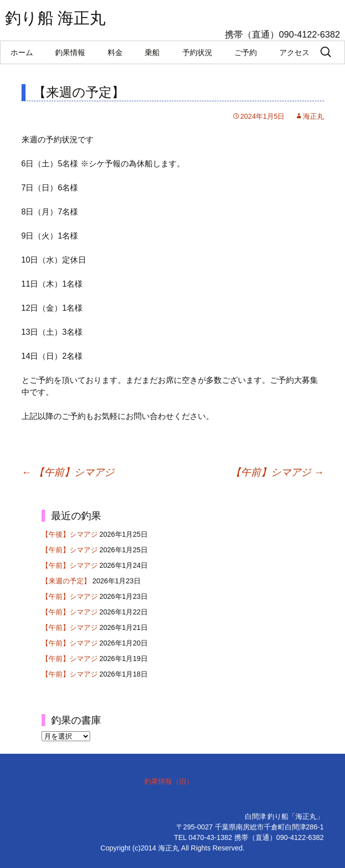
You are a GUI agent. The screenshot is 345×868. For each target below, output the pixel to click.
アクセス (294, 52)
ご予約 (246, 52)
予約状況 (197, 52)
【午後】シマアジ (70, 534)
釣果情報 (70, 52)
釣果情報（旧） (169, 781)
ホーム (22, 52)
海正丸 (313, 116)
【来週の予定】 (66, 581)
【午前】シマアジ (68, 472)
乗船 (152, 52)
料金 (115, 52)
